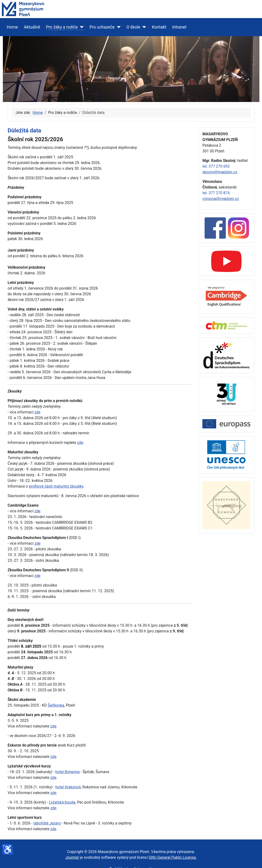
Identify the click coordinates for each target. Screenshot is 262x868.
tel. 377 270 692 (216, 166)
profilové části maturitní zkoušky (56, 486)
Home (12, 27)
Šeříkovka (56, 705)
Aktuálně (32, 27)
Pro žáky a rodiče (62, 27)
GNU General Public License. (173, 857)
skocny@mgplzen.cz (220, 172)
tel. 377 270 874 (216, 193)
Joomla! (72, 857)
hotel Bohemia (68, 772)
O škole (133, 27)
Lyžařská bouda (62, 802)
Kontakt (159, 27)
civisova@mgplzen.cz (221, 199)
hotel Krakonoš (68, 787)
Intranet (179, 27)
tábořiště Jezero (47, 823)
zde (37, 412)
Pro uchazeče (102, 27)
